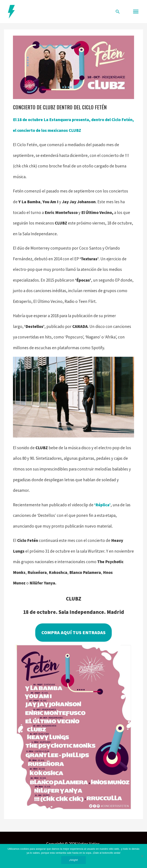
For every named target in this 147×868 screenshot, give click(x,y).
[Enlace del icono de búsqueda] (118, 12)
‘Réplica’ (102, 505)
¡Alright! (74, 860)
